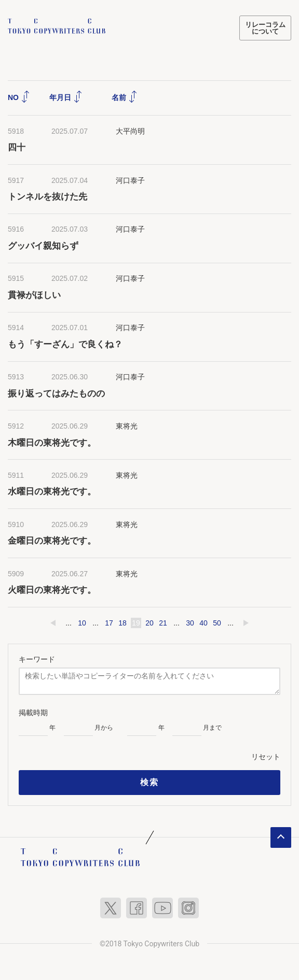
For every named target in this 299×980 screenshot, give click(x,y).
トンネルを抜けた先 (47, 196)
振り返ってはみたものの (56, 393)
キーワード (37, 659)
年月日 (66, 96)
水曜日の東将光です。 (52, 491)
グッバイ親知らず (43, 245)
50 (217, 622)
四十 (17, 147)
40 (203, 622)
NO (19, 96)
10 (82, 622)
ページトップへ (281, 837)
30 (190, 622)
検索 (149, 782)
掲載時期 (33, 712)
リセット (266, 756)
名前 (125, 96)
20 (149, 622)
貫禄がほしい (34, 295)
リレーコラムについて (265, 28)
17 (109, 622)
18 (123, 622)
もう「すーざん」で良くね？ (65, 344)
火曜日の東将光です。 (52, 590)
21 (163, 622)
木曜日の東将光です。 (52, 442)
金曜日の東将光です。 (52, 540)
